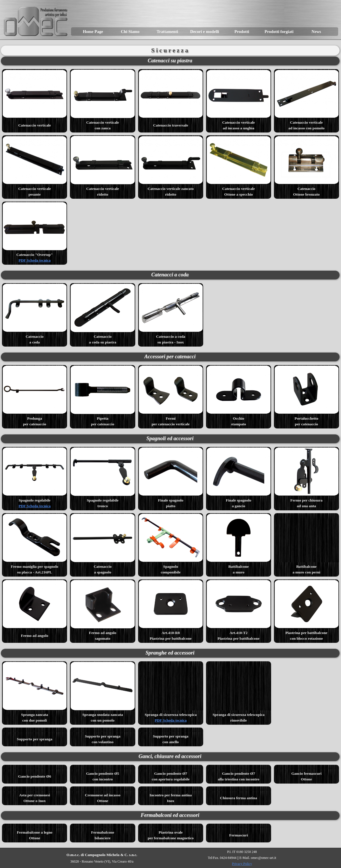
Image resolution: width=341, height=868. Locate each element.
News (316, 32)
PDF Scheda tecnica (35, 260)
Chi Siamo (130, 32)
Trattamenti (167, 32)
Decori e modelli (205, 32)
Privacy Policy (242, 864)
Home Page (93, 32)
